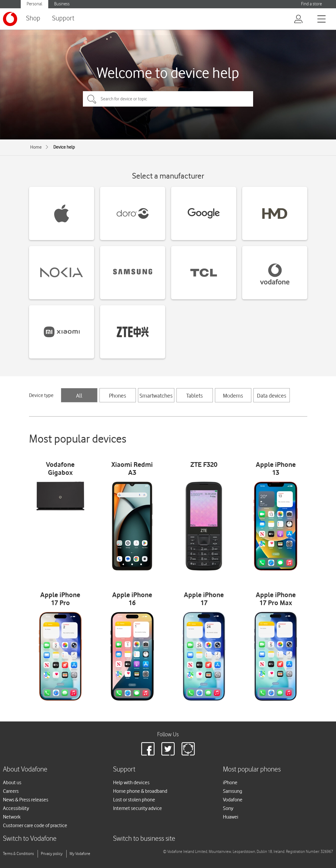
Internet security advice (138, 808)
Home (36, 147)
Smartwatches (156, 396)
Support (63, 19)
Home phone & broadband (140, 791)
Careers (11, 791)
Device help (64, 147)
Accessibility (16, 808)
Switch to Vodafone (30, 839)
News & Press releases (26, 800)
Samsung (233, 791)
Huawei (231, 817)
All (79, 396)
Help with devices (131, 782)
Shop (33, 19)
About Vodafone (25, 770)
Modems (233, 396)
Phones (118, 396)
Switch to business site (144, 839)
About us (12, 782)
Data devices (272, 396)
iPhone (230, 782)
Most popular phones (252, 770)
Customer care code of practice (35, 825)
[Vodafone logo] (10, 19)
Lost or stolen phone (134, 800)
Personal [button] (34, 4)
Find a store (311, 4)
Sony (228, 808)
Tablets (194, 396)
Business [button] (62, 4)
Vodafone (233, 800)
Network (12, 817)
